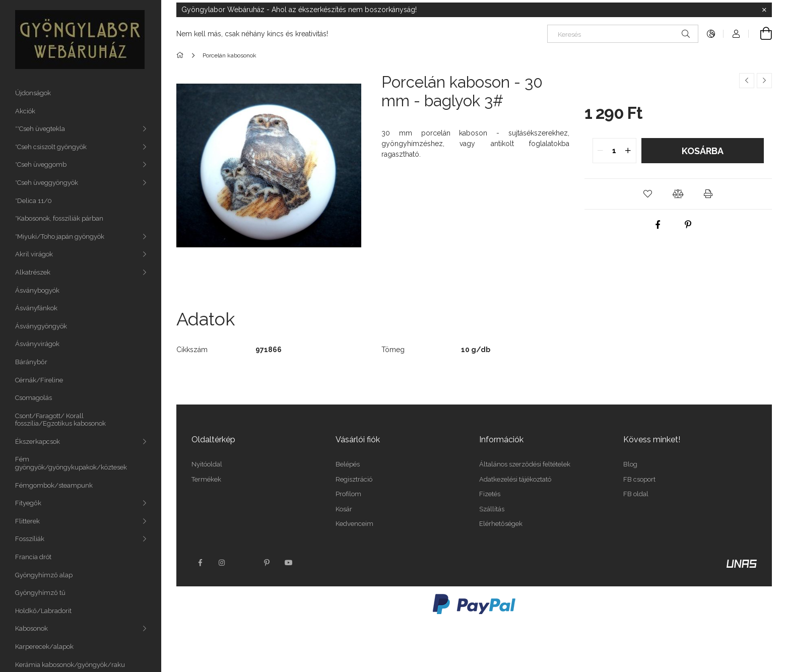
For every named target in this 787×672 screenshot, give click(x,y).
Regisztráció (354, 479)
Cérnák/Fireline (39, 380)
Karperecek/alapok (44, 647)
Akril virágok (34, 254)
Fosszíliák (30, 539)
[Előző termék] (747, 81)
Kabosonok (31, 628)
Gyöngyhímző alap (44, 575)
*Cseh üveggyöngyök (47, 183)
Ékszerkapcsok (38, 442)
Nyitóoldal (207, 464)
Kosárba (703, 151)
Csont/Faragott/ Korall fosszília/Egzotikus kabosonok (60, 420)
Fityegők (28, 503)
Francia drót (33, 557)
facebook (200, 563)
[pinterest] (688, 225)
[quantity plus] (628, 151)
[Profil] (736, 34)
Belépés (348, 464)
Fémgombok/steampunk (54, 485)
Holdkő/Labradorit (43, 611)
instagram (222, 563)
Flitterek (27, 521)
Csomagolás (34, 398)
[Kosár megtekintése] (760, 34)
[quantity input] (614, 151)
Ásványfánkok (36, 308)
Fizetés (490, 494)
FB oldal (636, 494)
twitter (244, 563)
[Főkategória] (182, 55)
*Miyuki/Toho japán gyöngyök (60, 237)
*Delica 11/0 (34, 201)
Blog (630, 464)
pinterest (267, 563)
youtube (289, 563)
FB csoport (639, 479)
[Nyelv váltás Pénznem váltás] (711, 34)
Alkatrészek (33, 272)
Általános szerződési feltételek (525, 464)
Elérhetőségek (501, 524)
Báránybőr (31, 362)
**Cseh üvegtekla (40, 129)
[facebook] (658, 225)
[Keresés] (623, 34)
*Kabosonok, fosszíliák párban (59, 218)
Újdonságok (33, 93)
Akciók (25, 111)
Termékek (206, 479)
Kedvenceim (354, 524)
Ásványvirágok (37, 344)
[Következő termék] (764, 81)
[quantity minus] (601, 151)
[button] (648, 194)
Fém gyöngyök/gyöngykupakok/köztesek (71, 463)
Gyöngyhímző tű (40, 593)
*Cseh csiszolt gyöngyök (51, 147)
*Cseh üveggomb (41, 164)
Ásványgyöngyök (41, 326)
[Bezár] (764, 10)
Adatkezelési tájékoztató (515, 479)
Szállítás (492, 509)
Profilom (348, 494)
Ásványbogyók (37, 290)
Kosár (344, 509)
